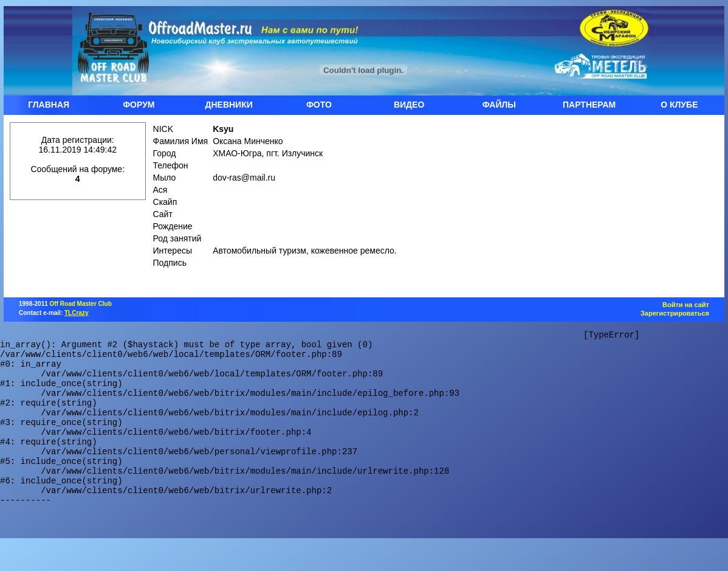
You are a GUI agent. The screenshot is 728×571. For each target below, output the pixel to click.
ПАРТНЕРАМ (589, 105)
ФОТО (319, 105)
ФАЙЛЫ (499, 105)
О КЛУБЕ (679, 105)
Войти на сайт (686, 305)
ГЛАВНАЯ (49, 105)
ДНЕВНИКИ (228, 105)
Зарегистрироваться (675, 313)
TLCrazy (76, 313)
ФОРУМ (139, 105)
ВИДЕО (409, 105)
